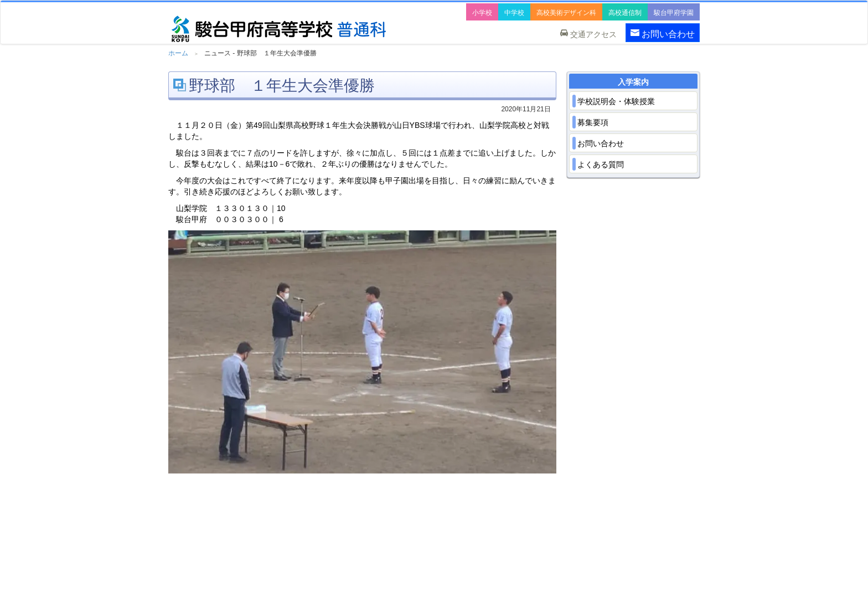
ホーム (178, 53)
